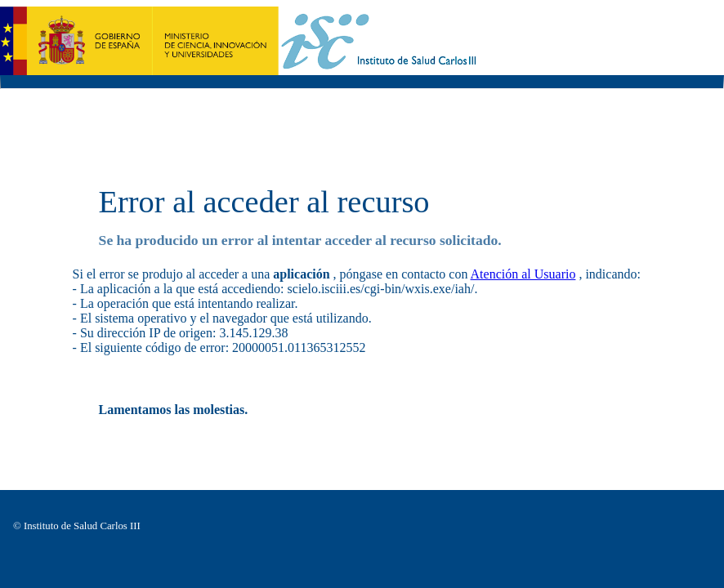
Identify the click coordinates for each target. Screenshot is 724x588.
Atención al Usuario (523, 274)
